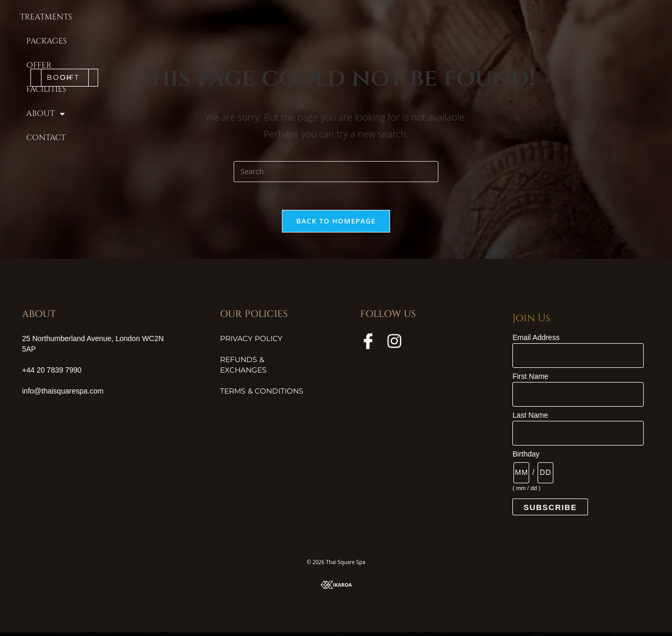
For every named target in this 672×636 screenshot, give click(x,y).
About (449, 18)
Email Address (536, 341)
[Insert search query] (336, 172)
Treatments (248, 18)
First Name (530, 380)
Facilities (397, 18)
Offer (352, 18)
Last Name (530, 419)
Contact (500, 18)
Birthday (526, 458)
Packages (306, 18)
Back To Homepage (336, 225)
